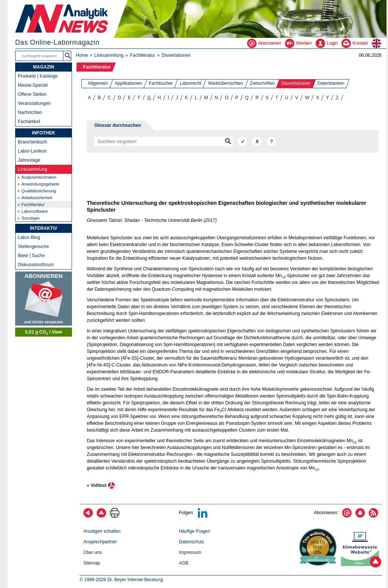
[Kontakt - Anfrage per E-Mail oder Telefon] (357, 43)
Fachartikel (29, 122)
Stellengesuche (33, 246)
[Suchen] (242, 141)
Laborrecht (190, 83)
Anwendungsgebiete (41, 184)
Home (82, 55)
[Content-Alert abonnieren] (360, 516)
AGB (184, 563)
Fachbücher (161, 83)
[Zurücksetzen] (257, 141)
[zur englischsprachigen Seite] (379, 43)
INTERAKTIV (44, 228)
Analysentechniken (39, 177)
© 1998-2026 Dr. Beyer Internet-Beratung (121, 580)
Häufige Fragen (195, 531)
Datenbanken (331, 83)
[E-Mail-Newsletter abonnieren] (347, 516)
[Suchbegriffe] (39, 56)
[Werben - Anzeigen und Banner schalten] (300, 43)
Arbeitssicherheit (37, 198)
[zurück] (88, 516)
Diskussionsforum (36, 265)
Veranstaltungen (34, 103)
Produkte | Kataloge (38, 76)
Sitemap (92, 563)
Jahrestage (29, 160)
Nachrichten (30, 112)
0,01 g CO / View (44, 332)
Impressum (190, 552)
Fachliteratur (143, 55)
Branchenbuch (32, 142)
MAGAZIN (44, 67)
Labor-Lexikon (32, 151)
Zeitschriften (262, 83)
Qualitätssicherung (39, 191)
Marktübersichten (226, 83)
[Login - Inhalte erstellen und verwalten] (329, 43)
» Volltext (97, 485)
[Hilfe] (271, 141)
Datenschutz (192, 542)
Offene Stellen (32, 94)
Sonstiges (31, 218)
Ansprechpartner (100, 542)
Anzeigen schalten (102, 531)
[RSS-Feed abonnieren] (373, 516)
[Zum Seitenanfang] (101, 516)
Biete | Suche (31, 256)
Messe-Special (33, 85)
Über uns (93, 552)
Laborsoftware (35, 211)
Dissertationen (296, 83)
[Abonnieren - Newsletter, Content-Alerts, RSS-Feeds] (266, 43)
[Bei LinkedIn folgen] (203, 516)
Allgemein (98, 83)
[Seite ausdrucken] (115, 516)
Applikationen (128, 83)
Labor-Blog (29, 237)
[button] (68, 56)
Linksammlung (109, 55)
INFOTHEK (43, 133)
